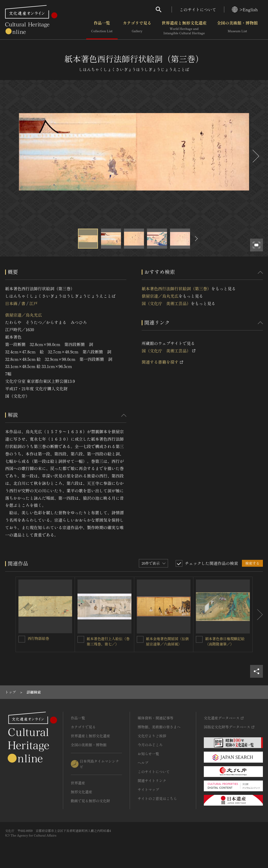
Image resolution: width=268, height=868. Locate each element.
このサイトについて (198, 9)
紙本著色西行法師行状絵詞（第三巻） (176, 288)
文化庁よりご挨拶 (152, 736)
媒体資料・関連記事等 (155, 718)
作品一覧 (102, 28)
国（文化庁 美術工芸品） (166, 303)
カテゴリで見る (137, 28)
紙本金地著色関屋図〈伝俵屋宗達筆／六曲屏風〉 (167, 641)
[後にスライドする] (255, 156)
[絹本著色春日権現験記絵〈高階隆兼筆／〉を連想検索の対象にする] (199, 639)
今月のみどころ (150, 745)
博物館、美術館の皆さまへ (159, 727)
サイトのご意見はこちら (157, 798)
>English (245, 9)
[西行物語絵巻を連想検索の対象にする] (22, 639)
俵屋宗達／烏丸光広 (24, 315)
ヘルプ (143, 763)
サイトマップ (148, 789)
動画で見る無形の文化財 (91, 801)
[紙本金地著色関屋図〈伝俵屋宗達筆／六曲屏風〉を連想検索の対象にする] (140, 639)
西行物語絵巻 (38, 638)
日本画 (11, 303)
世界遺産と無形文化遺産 (184, 28)
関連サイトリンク (152, 781)
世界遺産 (78, 783)
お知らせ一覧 (148, 754)
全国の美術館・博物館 (237, 28)
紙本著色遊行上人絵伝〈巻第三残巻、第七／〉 (108, 641)
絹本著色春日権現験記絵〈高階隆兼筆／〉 (225, 641)
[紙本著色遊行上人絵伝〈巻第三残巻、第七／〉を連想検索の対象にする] (81, 639)
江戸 (33, 303)
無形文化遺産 (82, 792)
